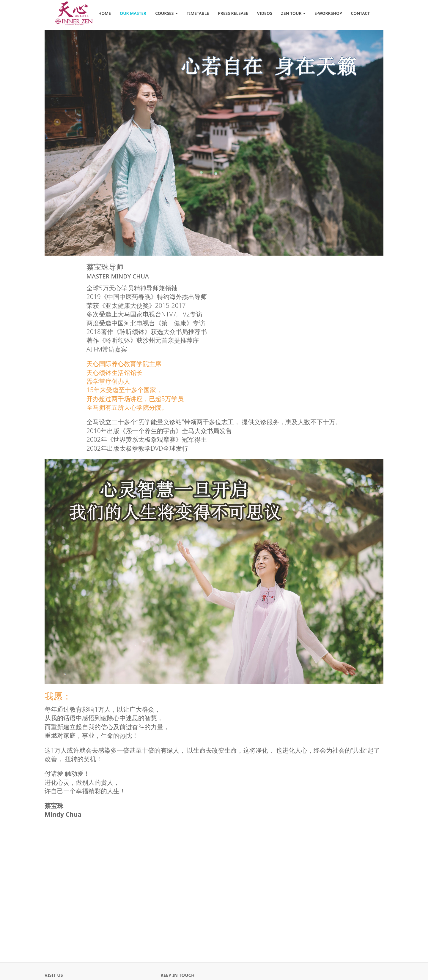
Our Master (133, 13)
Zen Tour (293, 13)
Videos (265, 13)
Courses (166, 13)
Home (105, 13)
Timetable (198, 13)
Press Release (233, 13)
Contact (361, 13)
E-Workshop (328, 13)
